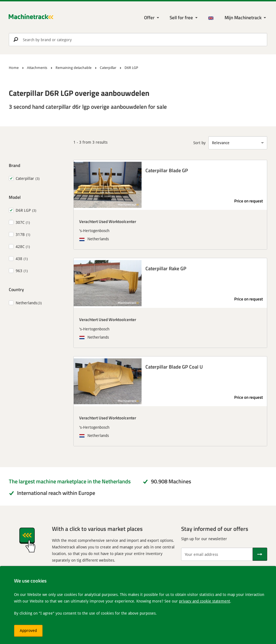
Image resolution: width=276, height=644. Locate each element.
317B (20, 234)
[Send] (260, 554)
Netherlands (26, 303)
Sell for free (181, 17)
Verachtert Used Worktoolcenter (108, 221)
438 (19, 259)
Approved (28, 630)
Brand (15, 165)
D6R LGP (23, 210)
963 (19, 271)
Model (15, 197)
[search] (138, 40)
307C (20, 222)
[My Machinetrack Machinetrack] (246, 18)
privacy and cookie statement (205, 601)
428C (20, 246)
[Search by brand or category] (138, 40)
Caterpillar (25, 178)
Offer (149, 17)
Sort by (199, 143)
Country (16, 289)
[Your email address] (217, 554)
